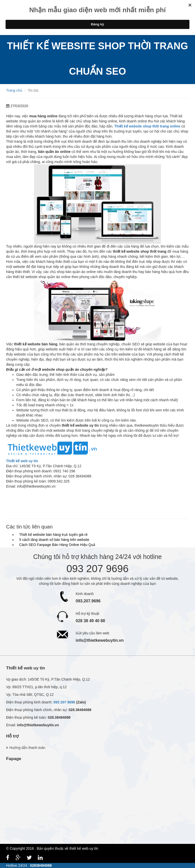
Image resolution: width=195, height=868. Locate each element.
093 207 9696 (64, 702)
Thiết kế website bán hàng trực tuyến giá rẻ (52, 535)
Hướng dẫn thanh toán (27, 748)
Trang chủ (14, 90)
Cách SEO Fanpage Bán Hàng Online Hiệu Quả (56, 545)
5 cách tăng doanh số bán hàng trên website (53, 540)
